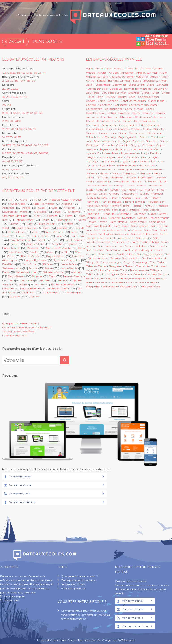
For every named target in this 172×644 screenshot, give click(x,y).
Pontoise (162, 206)
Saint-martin (121, 242)
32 (19, 153)
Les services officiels (73, 584)
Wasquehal (93, 286)
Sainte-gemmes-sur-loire (153, 254)
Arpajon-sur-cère (97, 77)
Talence (91, 266)
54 (19, 113)
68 (36, 113)
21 (3, 81)
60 (11, 121)
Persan (155, 198)
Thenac (129, 266)
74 (44, 73)
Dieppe (91, 133)
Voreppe (152, 282)
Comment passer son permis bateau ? (27, 327)
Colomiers (92, 125)
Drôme (14, 224)
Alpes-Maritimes (43, 204)
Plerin (127, 202)
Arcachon (127, 73)
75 (4, 129)
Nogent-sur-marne (141, 190)
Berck (90, 85)
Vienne (61, 280)
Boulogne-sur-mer (114, 93)
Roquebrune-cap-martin (153, 218)
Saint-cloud (121, 226)
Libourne (131, 157)
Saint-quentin (159, 246)
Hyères (90, 153)
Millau (90, 177)
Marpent (141, 169)
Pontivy (149, 206)
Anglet (102, 73)
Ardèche (67, 204)
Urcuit (100, 274)
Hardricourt (122, 149)
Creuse (45, 220)
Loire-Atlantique (20, 240)
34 (23, 153)
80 (19, 121)
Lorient (144, 161)
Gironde (62, 228)
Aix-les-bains (103, 68)
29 (8, 89)
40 (27, 145)
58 (16, 81)
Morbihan (15, 252)
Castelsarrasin (95, 113)
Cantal (57, 212)
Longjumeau (107, 161)
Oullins (145, 194)
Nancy (119, 185)
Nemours (102, 190)
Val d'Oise (28, 292)
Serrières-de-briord (154, 258)
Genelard (151, 141)
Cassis (150, 109)
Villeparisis (101, 282)
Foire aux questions (14, 335)
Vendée (44, 280)
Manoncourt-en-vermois (102, 169)
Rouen (92, 222)
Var (11, 280)
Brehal (146, 93)
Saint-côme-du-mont (108, 230)
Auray (154, 77)
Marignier (127, 169)
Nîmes (160, 190)
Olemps (91, 194)
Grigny (135, 145)
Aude (54, 208)
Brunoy (111, 97)
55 (23, 113)
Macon (113, 165)
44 (4, 161)
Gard (5, 228)
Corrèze (52, 216)
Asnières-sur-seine (122, 77)
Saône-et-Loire (12, 268)
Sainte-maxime (98, 258)
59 (7, 121)
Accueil (17, 41)
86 (44, 145)
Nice (124, 190)
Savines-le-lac (131, 258)
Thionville (143, 266)
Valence (139, 274)
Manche (57, 244)
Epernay (111, 137)
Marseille (91, 173)
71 (25, 81)
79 (40, 145)
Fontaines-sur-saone (107, 141)
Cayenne (124, 113)
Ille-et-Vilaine (16, 232)
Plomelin (139, 202)
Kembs (155, 153)
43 (27, 73)
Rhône (47, 264)
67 (31, 113)
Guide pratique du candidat (78, 580)
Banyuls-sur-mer (119, 81)
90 (34, 81)
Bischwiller (119, 85)
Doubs (81, 220)
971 (4, 177)
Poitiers (137, 206)
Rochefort (128, 218)
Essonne (8, 288)
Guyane (15, 296)
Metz (157, 173)
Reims (162, 214)
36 (13, 97)
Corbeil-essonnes (148, 125)
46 (28, 153)
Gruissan (148, 145)
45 (25, 97)
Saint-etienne (133, 230)
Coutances (121, 129)
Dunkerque (155, 133)
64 (35, 145)
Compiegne (109, 125)
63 (31, 73)
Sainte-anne (106, 254)
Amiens (145, 68)
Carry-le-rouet (134, 109)
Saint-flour (151, 230)
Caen (132, 97)
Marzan (104, 173)
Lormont (157, 161)
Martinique (74, 292)
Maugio (117, 173)
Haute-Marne (11, 248)
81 (44, 153)
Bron (100, 97)
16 (3, 145)
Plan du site (11, 600)
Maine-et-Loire (35, 244)
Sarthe (33, 268)
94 (30, 129)
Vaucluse (27, 280)
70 (21, 81)
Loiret (42, 240)
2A (4, 105)
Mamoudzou (147, 165)
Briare (166, 93)
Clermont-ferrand (109, 121)
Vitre (129, 282)
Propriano (93, 214)
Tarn (52, 276)
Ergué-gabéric (128, 137)
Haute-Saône (68, 264)
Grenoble (122, 145)
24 (18, 145)
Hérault (79, 228)
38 (18, 73)
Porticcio (133, 210)
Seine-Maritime (26, 272)
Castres (111, 113)
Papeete (126, 198)
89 (29, 81)
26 (14, 73)
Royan (103, 222)
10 (7, 113)
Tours (124, 270)
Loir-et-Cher (40, 236)
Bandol (101, 81)
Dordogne (63, 220)
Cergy (136, 113)
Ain (10, 200)
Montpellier (104, 181)
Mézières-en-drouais (99, 185)
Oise (77, 252)
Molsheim (117, 177)
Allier (38, 200)
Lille (142, 157)
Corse (69, 216)
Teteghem (116, 266)
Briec (91, 97)
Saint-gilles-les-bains (144, 234)
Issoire (106, 153)
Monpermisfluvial (17, 485)
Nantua (141, 185)
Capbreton (105, 105)
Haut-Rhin (29, 264)
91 (17, 129)
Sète (152, 262)
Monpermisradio (17, 494)
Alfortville (132, 68)
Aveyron (70, 208)
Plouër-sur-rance (97, 206)
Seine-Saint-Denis (58, 288)
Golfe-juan (93, 145)
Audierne (142, 77)
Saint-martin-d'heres (145, 242)
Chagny (148, 113)
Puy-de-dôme (55, 256)
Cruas (147, 129)
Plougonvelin (156, 202)
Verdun (163, 274)
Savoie (48, 268)
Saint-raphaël (95, 250)
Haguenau (106, 149)
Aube (41, 208)
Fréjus (126, 141)
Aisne (23, 200)
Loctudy (91, 161)
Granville (108, 145)
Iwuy (144, 153)
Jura (5, 236)
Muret (162, 181)
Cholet (90, 121)
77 (8, 129)
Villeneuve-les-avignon (132, 278)
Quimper (140, 214)
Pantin (114, 198)
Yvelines (76, 272)
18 (4, 97)
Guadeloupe (50, 292)
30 (14, 153)
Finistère (68, 224)
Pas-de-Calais (30, 256)
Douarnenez (137, 133)
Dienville (158, 129)
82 (47, 153)
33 (22, 145)
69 (36, 73)
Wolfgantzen (128, 286)
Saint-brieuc (157, 222)
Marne (73, 244)
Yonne (39, 284)
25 (8, 81)
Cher (37, 216)
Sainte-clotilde (126, 254)
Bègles (122, 97)
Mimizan (102, 177)
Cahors (91, 101)
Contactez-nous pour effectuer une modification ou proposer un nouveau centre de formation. (85, 615)
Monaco (131, 177)
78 (12, 129)
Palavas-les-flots (96, 198)
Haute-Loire (77, 236)
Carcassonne (94, 109)
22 (4, 89)
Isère (73, 232)
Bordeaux (115, 89)
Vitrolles (139, 282)
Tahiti (90, 274)
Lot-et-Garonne (75, 240)
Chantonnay (109, 117)
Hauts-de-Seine (30, 288)
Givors (164, 141)
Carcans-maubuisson (143, 105)
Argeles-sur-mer (147, 73)
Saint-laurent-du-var (120, 238)
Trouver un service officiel (18, 331)
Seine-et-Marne (53, 272)
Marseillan (155, 169)
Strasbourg (140, 262)
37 (17, 97)
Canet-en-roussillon (133, 101)
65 (36, 153)
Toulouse (112, 270)
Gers (46, 228)
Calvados (40, 212)
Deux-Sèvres (16, 276)
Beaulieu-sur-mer (155, 81)
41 (21, 97)
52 (15, 113)
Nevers (114, 190)
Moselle (33, 252)
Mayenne (33, 248)
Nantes (129, 185)
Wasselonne (110, 286)
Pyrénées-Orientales (66, 260)
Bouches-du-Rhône (15, 212)
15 (11, 73)
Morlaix (136, 181)
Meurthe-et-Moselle (58, 248)
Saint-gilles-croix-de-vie (114, 234)
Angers (91, 73)
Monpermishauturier (20, 502)
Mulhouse (150, 181)
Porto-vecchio (150, 210)
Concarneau (127, 125)
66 (40, 153)
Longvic (123, 161)
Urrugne (112, 274)
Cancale (113, 101)
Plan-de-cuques (111, 202)
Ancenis (158, 68)
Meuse (82, 248)
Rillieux (102, 218)
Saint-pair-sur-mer (110, 246)
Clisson (127, 121)
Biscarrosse (103, 85)
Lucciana (92, 165)
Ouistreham (130, 194)
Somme (37, 276)
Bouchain (160, 89)
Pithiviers (92, 202)
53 (12, 161)
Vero (89, 278)
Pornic (90, 210)
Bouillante (93, 93)
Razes (152, 214)
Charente (74, 212)
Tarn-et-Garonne (74, 276)
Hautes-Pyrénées (35, 260)
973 (16, 177)
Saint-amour (138, 222)
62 (16, 121)
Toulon (100, 270)
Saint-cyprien (140, 226)
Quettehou (124, 214)
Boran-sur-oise (97, 89)
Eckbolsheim (94, 137)
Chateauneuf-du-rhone (150, 117)
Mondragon (146, 177)
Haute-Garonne (26, 228)
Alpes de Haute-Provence (65, 200)
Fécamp (138, 141)
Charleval (126, 117)
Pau (145, 198)
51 (11, 113)
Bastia (137, 81)
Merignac (145, 173)
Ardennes (8, 208)
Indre (35, 232)
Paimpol (157, 194)
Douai (123, 133)
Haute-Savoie (69, 268)
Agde (89, 68)
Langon (91, 157)
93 (25, 129)
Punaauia (108, 214)
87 (47, 145)
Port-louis (119, 210)
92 (21, 129)
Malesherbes (128, 165)
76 (7, 153)
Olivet (103, 194)
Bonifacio (162, 85)
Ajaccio (119, 68)
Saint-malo (143, 238)
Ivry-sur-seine (130, 153)
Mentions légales (14, 596)
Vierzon (110, 278)
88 (41, 113)
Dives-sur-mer (107, 133)
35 (13, 89)
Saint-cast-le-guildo (99, 226)
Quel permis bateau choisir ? (21, 323)
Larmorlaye (106, 157)
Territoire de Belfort (63, 284)
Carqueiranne (114, 109)
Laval (119, 157)
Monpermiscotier (17, 477)
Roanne (115, 218)
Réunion (34, 296)
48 (31, 153)
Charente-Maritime (15, 216)
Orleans (114, 194)
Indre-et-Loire (54, 232)
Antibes (114, 73)
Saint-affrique (119, 222)
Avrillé (90, 81)
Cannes (91, 105)
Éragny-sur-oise (150, 286)
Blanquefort (137, 85)
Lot (55, 240)
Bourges (134, 93)
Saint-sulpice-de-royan (138, 250)
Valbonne (126, 274)
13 (11, 169)
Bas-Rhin (8, 264)
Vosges (23, 284)
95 (34, 129)
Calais (101, 101)
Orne (11, 256)
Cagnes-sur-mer (149, 97)
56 (17, 89)
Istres (115, 153)
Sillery (90, 262)
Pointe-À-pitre (120, 206)
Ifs (98, 153)
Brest (156, 93)
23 (14, 145)
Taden (161, 262)
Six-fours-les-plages (109, 262)
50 (11, 137)
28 (8, 97)
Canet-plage (156, 101)
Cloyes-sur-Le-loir (145, 121)
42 (23, 73)
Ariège (26, 208)
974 (22, 177)
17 (7, 145)
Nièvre (49, 252)
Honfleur (155, 149)
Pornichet (103, 210)
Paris (5, 272)
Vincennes (117, 282)
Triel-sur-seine (139, 270)
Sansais (115, 258)
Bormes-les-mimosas (138, 89)
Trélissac (155, 270)
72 (16, 161)
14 (4, 137)
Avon (164, 77)
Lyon (103, 165)
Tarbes (102, 266)
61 (15, 137)
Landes (21, 236)
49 (9, 161)
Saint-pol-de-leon (136, 246)
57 (27, 113)
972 (10, 177)
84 (19, 169)
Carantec (121, 105)
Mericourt (131, 173)
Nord (64, 252)
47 (31, 145)
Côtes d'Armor (24, 220)
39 (12, 81)
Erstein (144, 137)
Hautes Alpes (16, 204)
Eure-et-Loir (47, 224)
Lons (134, 161)
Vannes (151, 274)
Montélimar (121, 181)
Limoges (152, 157)
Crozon (136, 129)
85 (21, 161)
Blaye (150, 85)
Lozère (14, 244)
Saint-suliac (114, 250)
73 (39, 73)
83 (15, 169)
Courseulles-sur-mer (99, 129)
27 (8, 137)
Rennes (91, 218)
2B (9, 105)
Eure (29, 224)
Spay (127, 262)
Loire (59, 236)
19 (10, 145)
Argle (163, 73)
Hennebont (140, 149)
